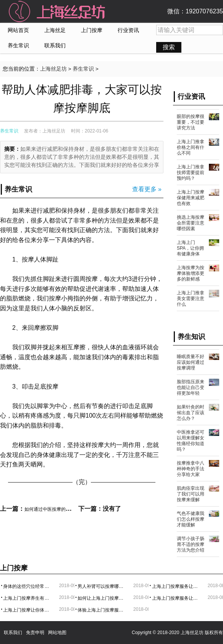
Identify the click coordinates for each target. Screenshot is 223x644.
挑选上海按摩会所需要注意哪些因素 (191, 223)
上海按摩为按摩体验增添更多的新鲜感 (191, 273)
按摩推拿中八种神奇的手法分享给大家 (191, 469)
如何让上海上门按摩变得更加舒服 (103, 598)
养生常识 (18, 46)
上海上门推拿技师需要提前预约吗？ (191, 173)
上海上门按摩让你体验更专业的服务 (28, 610)
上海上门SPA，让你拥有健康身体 (190, 248)
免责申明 (35, 633)
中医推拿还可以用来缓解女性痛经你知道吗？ (191, 441)
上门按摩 (92, 30)
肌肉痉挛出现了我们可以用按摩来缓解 (191, 494)
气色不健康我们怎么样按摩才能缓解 (191, 519)
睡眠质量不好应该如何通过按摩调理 (191, 362)
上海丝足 (55, 30)
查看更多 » (147, 189)
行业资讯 (128, 30)
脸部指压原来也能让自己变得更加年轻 (191, 387)
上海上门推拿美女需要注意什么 (191, 299)
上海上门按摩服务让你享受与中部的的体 (177, 586)
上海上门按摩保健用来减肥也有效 (191, 198)
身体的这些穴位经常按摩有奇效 (28, 586)
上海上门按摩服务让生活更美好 (177, 598)
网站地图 (57, 633)
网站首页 (18, 30)
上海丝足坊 (53, 69)
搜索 (169, 47)
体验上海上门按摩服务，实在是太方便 (103, 610)
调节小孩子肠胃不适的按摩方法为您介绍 (191, 544)
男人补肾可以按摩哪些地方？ (103, 586)
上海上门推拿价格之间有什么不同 (191, 147)
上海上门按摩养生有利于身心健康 (28, 598)
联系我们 (55, 46)
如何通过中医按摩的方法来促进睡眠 (61, 509)
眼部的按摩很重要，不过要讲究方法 (191, 122)
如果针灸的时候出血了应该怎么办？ (191, 413)
